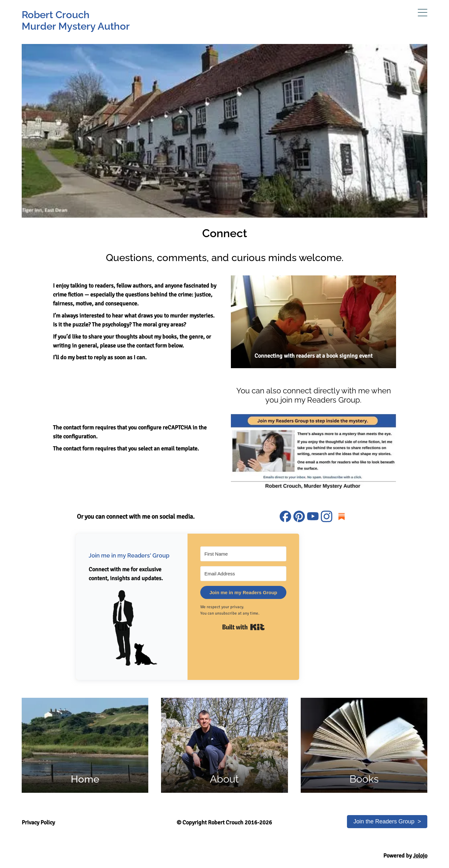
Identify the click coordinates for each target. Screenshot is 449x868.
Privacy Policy (38, 822)
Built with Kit (243, 627)
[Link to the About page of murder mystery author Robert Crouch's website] (224, 745)
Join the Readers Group (384, 821)
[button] (132, 627)
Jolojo (420, 856)
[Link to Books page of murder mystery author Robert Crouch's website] (364, 745)
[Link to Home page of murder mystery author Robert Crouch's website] (85, 745)
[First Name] (243, 554)
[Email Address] (243, 574)
